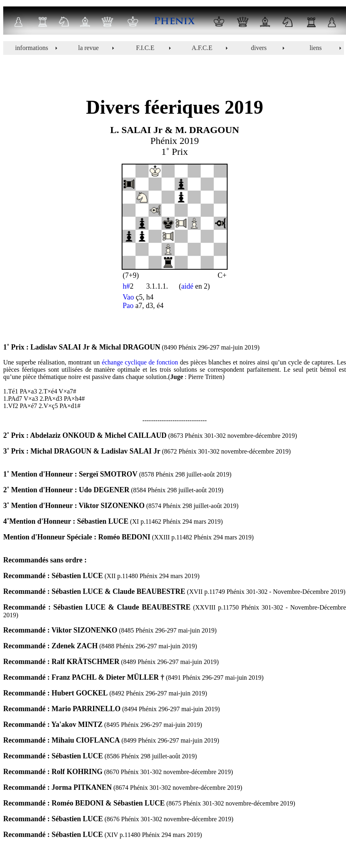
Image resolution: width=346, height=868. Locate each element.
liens (315, 48)
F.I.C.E (145, 48)
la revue (88, 48)
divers (259, 48)
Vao (128, 297)
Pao (128, 306)
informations (32, 48)
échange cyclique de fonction (140, 362)
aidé (187, 286)
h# (126, 286)
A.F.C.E (202, 48)
